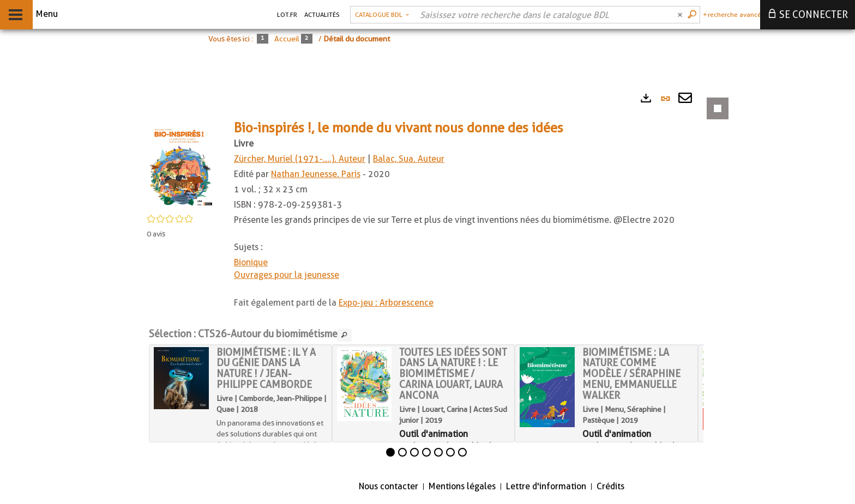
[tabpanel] (431, 278)
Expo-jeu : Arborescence (386, 303)
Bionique (251, 262)
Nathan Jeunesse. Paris (316, 174)
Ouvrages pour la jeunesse (287, 275)
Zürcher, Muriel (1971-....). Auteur (300, 159)
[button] (179, 164)
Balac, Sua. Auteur (409, 159)
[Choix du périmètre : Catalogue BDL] (382, 15)
